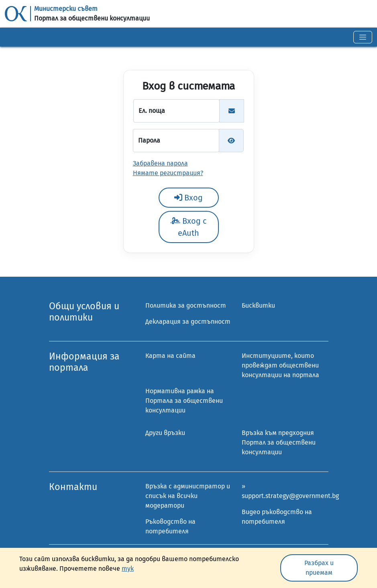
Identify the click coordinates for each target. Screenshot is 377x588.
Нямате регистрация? (168, 173)
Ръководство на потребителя (170, 526)
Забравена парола (160, 163)
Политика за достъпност (186, 305)
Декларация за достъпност (188, 322)
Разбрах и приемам (319, 568)
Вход (188, 198)
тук (128, 569)
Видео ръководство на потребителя (277, 517)
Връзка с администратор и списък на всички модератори (188, 496)
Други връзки (165, 433)
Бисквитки (258, 305)
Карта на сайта (170, 356)
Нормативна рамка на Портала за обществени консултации (184, 401)
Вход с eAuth (188, 227)
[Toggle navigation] (363, 37)
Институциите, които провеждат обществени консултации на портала (280, 365)
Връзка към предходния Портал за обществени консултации (279, 442)
